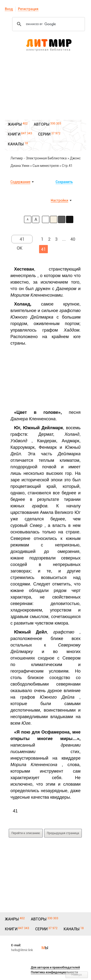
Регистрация (28, 9)
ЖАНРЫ (15, 124)
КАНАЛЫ (16, 144)
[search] (48, 24)
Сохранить (64, 182)
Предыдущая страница (63, 833)
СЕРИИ (44, 134)
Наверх (77, 975)
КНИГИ (14, 134)
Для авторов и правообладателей (55, 967)
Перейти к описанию (26, 833)
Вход (9, 9)
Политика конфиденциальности (54, 972)
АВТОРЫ (42, 124)
